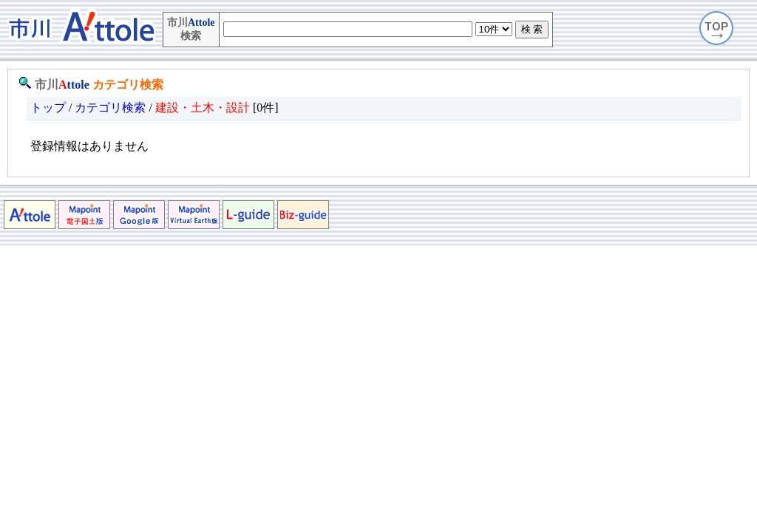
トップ (48, 108)
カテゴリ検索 (128, 85)
